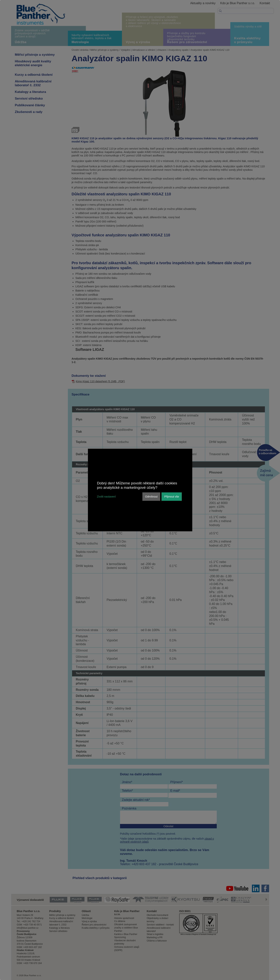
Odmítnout (151, 497)
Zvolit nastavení (106, 497)
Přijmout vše (172, 497)
